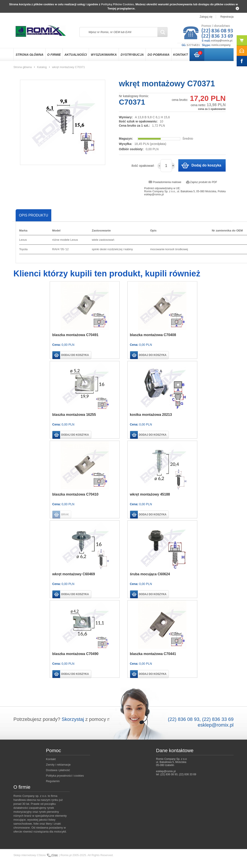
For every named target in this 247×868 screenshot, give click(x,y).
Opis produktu (33, 215)
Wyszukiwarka (104, 55)
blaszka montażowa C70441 (153, 654)
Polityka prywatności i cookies (65, 776)
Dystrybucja (132, 55)
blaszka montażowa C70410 (75, 494)
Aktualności (76, 55)
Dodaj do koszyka (206, 165)
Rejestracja (227, 17)
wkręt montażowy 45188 (150, 494)
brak (65, 515)
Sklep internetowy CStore (30, 855)
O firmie (54, 55)
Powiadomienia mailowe (167, 182)
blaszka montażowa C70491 (75, 335)
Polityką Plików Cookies (117, 4)
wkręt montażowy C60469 (74, 574)
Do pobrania (159, 55)
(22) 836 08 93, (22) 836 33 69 (201, 719)
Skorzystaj (73, 719)
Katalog (42, 67)
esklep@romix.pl (216, 725)
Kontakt (180, 55)
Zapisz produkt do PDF (204, 182)
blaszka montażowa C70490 (75, 654)
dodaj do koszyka (75, 355)
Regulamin (53, 781)
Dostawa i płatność (58, 770)
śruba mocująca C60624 (150, 574)
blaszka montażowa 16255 (74, 415)
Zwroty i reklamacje (58, 765)
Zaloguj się (206, 17)
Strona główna (29, 55)
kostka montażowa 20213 (151, 415)
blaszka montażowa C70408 (153, 335)
